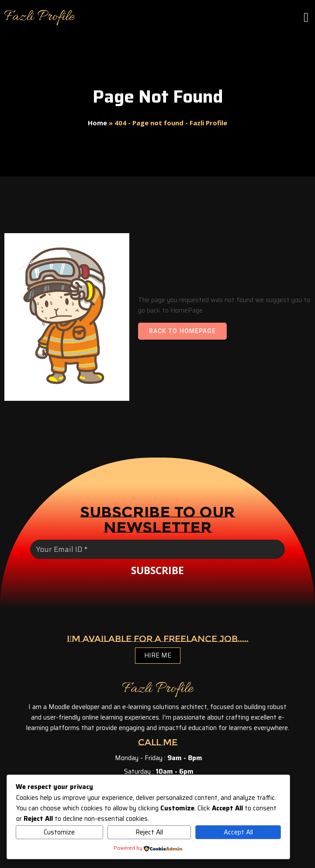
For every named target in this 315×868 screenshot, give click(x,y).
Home (97, 123)
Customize (59, 832)
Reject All (149, 832)
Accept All (238, 832)
